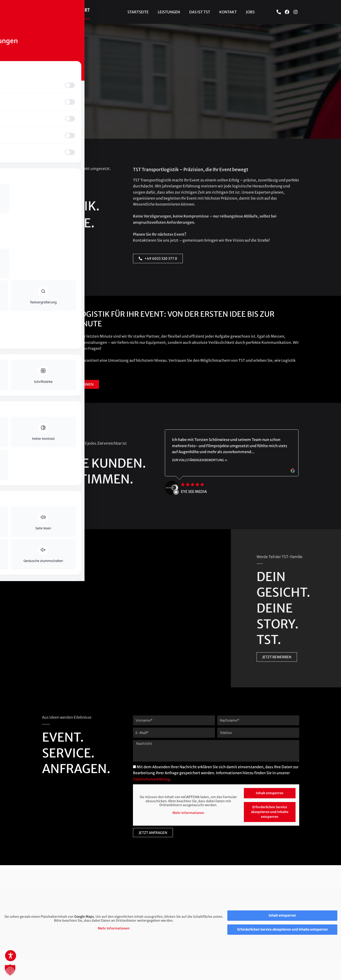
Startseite (138, 12)
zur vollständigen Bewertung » (201, 460)
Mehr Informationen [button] (188, 813)
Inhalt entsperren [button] (270, 793)
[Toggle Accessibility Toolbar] (11, 956)
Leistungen (169, 12)
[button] (10, 970)
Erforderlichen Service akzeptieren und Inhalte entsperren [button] (269, 812)
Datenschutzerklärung (153, 779)
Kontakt (228, 12)
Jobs (250, 12)
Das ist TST (200, 12)
